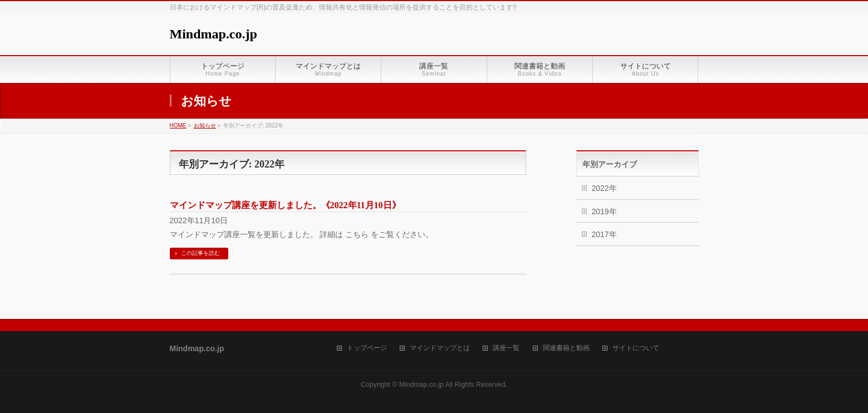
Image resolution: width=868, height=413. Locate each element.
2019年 (604, 212)
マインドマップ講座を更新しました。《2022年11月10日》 (285, 205)
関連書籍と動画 (566, 348)
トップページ (367, 348)
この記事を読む (200, 253)
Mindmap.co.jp (214, 34)
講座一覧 (506, 348)
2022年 (604, 188)
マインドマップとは (440, 348)
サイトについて (636, 348)
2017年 (604, 234)
